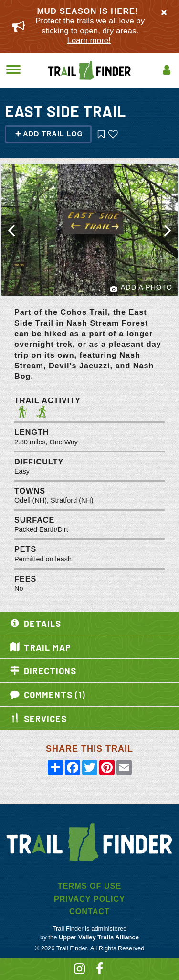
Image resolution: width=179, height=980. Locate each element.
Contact (89, 911)
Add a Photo (141, 288)
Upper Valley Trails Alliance (99, 937)
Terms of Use (89, 886)
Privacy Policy (89, 899)
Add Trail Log (49, 134)
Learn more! (89, 40)
